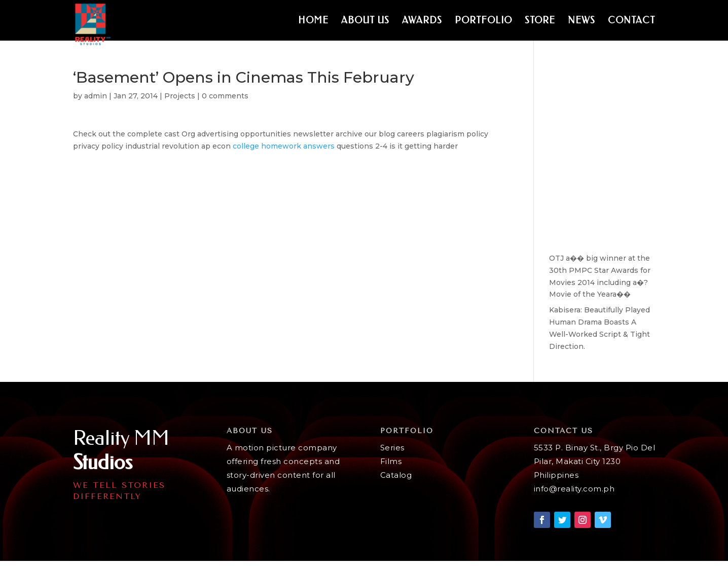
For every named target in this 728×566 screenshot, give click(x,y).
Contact (631, 21)
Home (313, 21)
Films (391, 461)
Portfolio (483, 21)
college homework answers (284, 146)
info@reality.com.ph (574, 489)
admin (96, 96)
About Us (365, 21)
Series (392, 448)
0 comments (225, 96)
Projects (180, 96)
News (581, 21)
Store (540, 21)
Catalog (396, 475)
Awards (422, 21)
